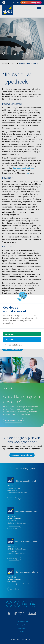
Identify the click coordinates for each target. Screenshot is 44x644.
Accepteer (10, 334)
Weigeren (9, 339)
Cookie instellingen (14, 345)
